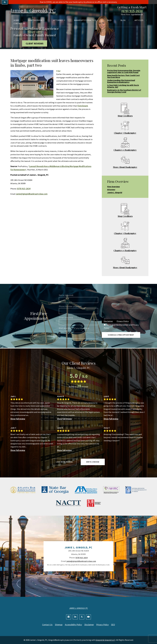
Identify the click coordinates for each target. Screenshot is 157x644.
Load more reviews (64, 462)
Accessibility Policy (73, 625)
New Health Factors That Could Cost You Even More (123, 76)
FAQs (109, 20)
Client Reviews (35, 43)
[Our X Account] (82, 617)
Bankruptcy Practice (86, 20)
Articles (139, 20)
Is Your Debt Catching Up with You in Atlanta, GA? (123, 86)
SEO (113, 625)
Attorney (59, 20)
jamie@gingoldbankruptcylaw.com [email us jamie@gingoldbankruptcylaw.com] (32, 194)
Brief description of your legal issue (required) (74, 330)
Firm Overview (36, 20)
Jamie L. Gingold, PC (33, 10)
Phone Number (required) (70, 306)
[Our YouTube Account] (88, 617)
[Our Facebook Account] (69, 617)
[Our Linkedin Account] (75, 617)
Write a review (93, 462)
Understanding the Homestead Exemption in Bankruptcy (121, 81)
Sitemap (59, 625)
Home (16, 20)
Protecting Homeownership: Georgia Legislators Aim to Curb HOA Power (124, 71)
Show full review (18, 419)
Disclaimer (108, 321)
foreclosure (83, 106)
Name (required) (66, 295)
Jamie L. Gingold (115, 192)
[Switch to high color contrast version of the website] (5, 2)
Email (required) (66, 318)
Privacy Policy (123, 321)
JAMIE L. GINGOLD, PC (79, 608)
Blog (123, 20)
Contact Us (19, 23)
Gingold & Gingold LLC (105, 640)
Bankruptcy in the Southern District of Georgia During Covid (124, 91)
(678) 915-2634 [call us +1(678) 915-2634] (132, 11)
